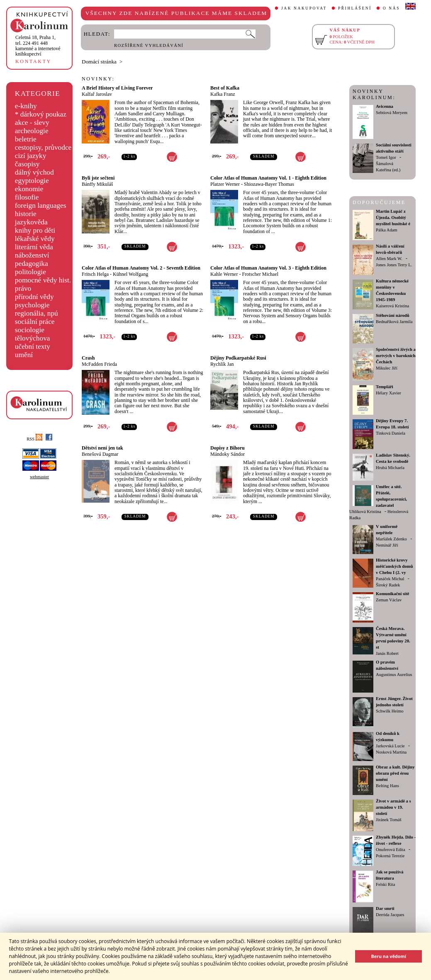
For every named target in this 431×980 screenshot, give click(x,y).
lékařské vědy (35, 239)
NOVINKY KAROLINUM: (374, 94)
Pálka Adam (387, 230)
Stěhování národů (393, 315)
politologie (30, 272)
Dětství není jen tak (102, 448)
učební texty (33, 347)
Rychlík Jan (222, 364)
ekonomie (29, 189)
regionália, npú (37, 313)
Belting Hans (387, 786)
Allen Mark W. (389, 259)
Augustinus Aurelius (394, 675)
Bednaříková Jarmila (394, 322)
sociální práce (35, 322)
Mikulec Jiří (387, 368)
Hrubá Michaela (390, 468)
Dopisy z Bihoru (228, 448)
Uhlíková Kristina (365, 512)
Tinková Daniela (391, 433)
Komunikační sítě (392, 594)
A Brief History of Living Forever (117, 88)
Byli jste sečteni (98, 178)
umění (24, 355)
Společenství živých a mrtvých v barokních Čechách (396, 356)
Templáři (385, 387)
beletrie (26, 139)
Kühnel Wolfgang (130, 274)
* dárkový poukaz (41, 114)
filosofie (27, 197)
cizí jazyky (31, 156)
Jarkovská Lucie (390, 746)
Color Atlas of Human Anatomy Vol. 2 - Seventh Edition (141, 268)
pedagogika (32, 264)
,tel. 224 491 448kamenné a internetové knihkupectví (38, 46)
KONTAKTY (33, 61)
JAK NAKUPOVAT (304, 8)
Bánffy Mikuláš (97, 184)
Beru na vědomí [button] (388, 956)
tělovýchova (33, 338)
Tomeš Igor (386, 157)
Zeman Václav (389, 600)
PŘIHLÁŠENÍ (355, 8)
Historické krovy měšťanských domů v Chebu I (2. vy (394, 566)
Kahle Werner (224, 274)
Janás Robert (387, 653)
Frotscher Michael (260, 274)
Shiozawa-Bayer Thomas (269, 184)
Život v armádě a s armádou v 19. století (393, 807)
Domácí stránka (99, 62)
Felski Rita (385, 884)
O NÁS (391, 8)
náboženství (32, 255)
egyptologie (32, 181)
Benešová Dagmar (100, 454)
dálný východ (34, 172)
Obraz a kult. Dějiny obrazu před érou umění (395, 773)
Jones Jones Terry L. (394, 265)
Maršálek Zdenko (391, 539)
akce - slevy (32, 123)
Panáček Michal (390, 579)
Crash (88, 358)
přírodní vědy (34, 297)
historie (26, 214)
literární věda (34, 247)
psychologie (32, 305)
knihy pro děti (35, 230)
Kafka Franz (223, 94)
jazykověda (31, 222)
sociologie (30, 330)
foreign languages (41, 205)
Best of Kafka (225, 88)
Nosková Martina (391, 752)
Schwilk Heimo (390, 711)
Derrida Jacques (390, 915)
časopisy (27, 164)
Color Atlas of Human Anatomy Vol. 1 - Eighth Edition (268, 178)
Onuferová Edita (391, 850)
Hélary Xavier (388, 393)
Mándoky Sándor (228, 454)
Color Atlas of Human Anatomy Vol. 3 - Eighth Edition (268, 268)
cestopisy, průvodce (43, 147)
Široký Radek (388, 585)
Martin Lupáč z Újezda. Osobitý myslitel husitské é (393, 218)
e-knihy (26, 106)
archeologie (32, 131)
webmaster (39, 477)
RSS (34, 439)
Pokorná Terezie (390, 856)
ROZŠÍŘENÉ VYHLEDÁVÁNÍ (149, 45)
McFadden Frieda (99, 364)
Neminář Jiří (387, 545)
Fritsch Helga (95, 274)
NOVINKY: (98, 79)
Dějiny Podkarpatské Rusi (238, 358)
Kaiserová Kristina (392, 306)
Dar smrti (385, 908)
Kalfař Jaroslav (97, 94)
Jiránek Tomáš (389, 820)
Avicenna (385, 106)
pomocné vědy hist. (43, 280)
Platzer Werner (225, 184)
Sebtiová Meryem (392, 113)
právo (23, 288)
